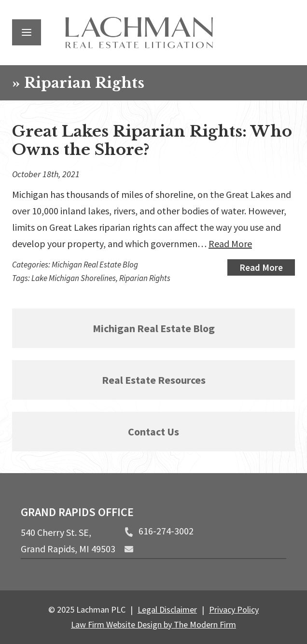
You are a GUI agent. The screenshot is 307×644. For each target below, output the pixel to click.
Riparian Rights (145, 278)
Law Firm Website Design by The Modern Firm (153, 624)
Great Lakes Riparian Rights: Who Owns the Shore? (152, 140)
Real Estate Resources (154, 380)
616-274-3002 (166, 531)
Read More (230, 244)
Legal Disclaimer (167, 609)
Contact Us (153, 432)
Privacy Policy (234, 609)
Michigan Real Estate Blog (95, 265)
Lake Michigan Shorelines (74, 278)
